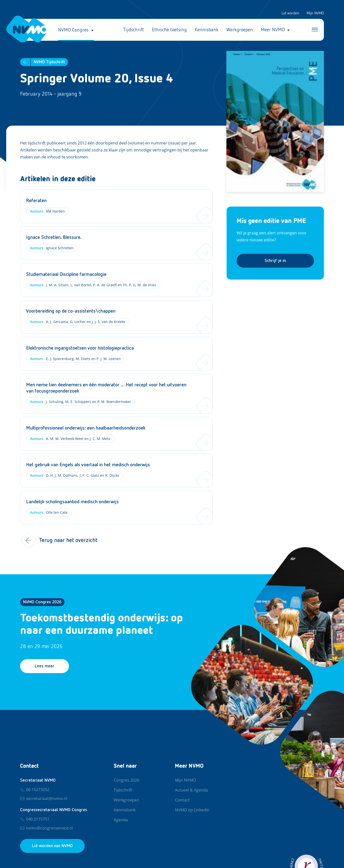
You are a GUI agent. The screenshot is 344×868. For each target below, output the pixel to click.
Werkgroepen (240, 30)
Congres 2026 (126, 780)
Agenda (121, 820)
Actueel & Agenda (191, 790)
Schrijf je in (275, 261)
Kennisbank (207, 30)
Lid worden (290, 13)
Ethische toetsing (169, 30)
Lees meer (45, 666)
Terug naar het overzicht (59, 540)
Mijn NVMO (315, 13)
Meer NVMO (273, 30)
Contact (182, 800)
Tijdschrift (134, 30)
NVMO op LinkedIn (192, 810)
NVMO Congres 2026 (42, 602)
